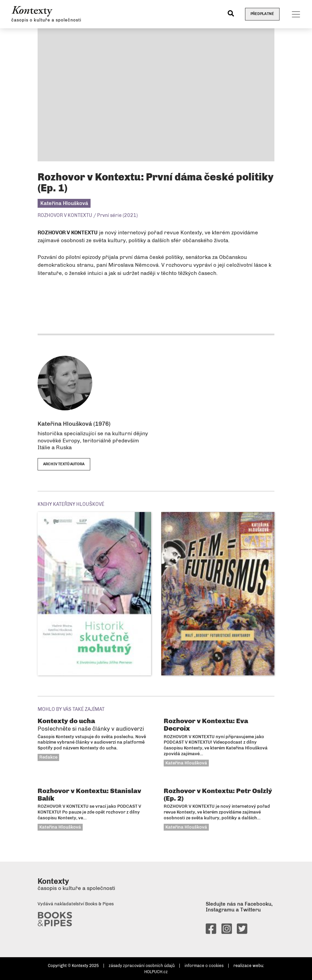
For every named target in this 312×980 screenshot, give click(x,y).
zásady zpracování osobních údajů (142, 966)
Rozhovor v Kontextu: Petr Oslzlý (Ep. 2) (218, 794)
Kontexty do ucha (91, 724)
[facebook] (211, 932)
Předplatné (262, 14)
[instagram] (227, 932)
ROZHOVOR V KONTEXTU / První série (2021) (88, 215)
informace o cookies (204, 966)
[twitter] (242, 932)
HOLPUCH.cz (156, 972)
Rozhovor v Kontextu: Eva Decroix (206, 725)
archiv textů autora (64, 464)
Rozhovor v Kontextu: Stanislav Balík (89, 794)
